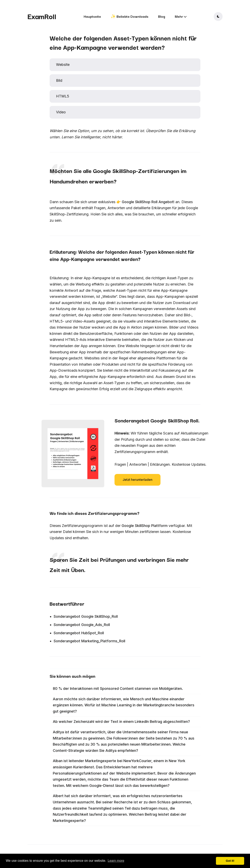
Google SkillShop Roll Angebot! (148, 202)
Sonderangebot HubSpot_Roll (79, 633)
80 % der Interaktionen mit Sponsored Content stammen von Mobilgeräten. (118, 689)
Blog (162, 16)
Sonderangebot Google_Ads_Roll (82, 625)
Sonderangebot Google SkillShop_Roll (86, 616)
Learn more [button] (116, 861)
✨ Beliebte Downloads (130, 16)
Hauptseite (92, 16)
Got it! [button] (230, 861)
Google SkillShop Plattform (145, 526)
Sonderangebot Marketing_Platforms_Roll (89, 641)
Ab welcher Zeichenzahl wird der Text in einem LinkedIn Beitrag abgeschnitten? (121, 722)
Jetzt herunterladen (137, 480)
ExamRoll (42, 16)
